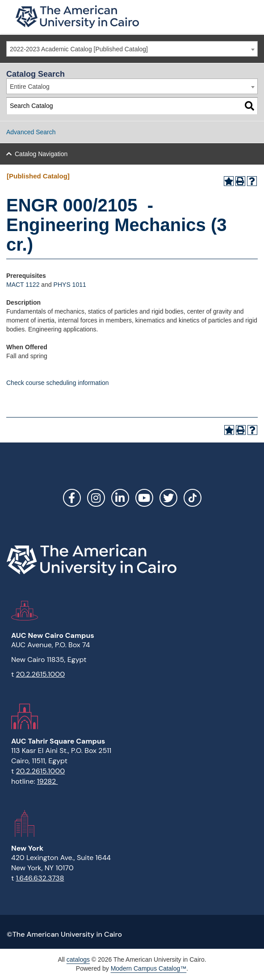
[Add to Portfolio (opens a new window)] (229, 181)
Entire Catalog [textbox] (30, 87)
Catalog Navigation (41, 154)
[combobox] (132, 49)
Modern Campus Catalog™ (149, 968)
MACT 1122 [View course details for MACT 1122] (23, 285)
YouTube (144, 498)
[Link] (193, 498)
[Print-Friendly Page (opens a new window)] (240, 181)
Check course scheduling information (58, 383)
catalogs (78, 959)
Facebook (72, 498)
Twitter (168, 498)
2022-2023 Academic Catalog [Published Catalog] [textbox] (79, 49)
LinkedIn (120, 498)
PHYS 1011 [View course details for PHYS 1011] (70, 285)
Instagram (96, 498)
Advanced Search (31, 132)
